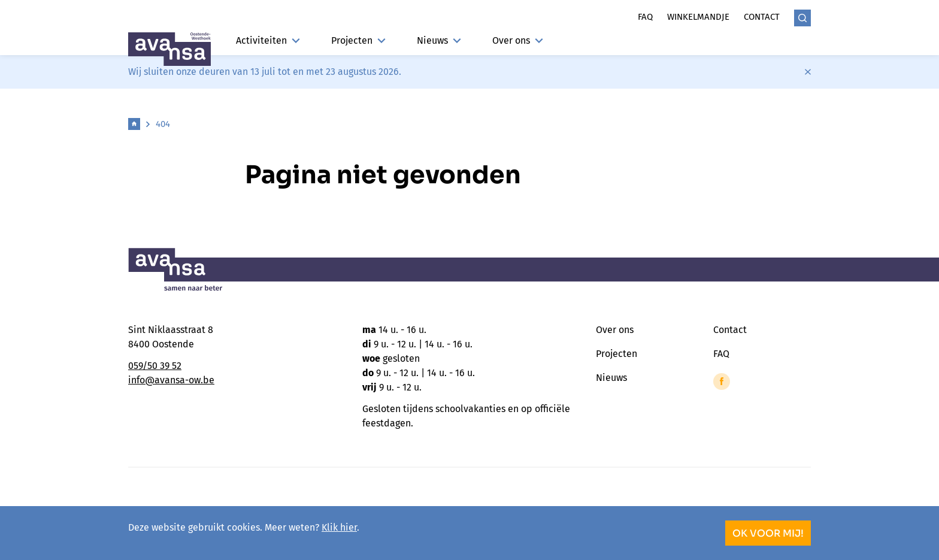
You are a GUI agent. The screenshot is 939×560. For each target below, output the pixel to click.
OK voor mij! (768, 533)
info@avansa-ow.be (171, 380)
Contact (762, 17)
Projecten (358, 40)
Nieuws (439, 40)
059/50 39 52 (155, 366)
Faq (645, 17)
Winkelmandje (698, 17)
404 (163, 124)
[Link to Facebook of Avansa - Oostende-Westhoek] (722, 382)
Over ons (518, 40)
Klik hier (339, 527)
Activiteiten (268, 40)
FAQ (721, 354)
